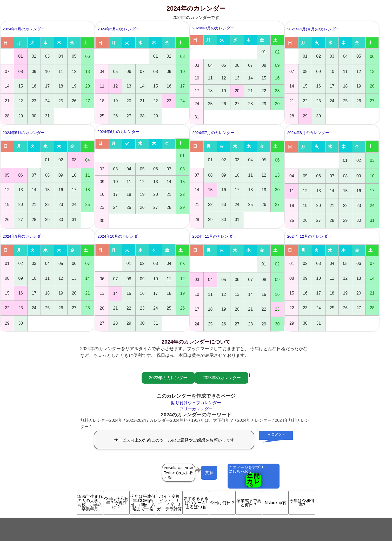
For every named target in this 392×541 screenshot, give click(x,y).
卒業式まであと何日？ (249, 503)
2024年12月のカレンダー (309, 236)
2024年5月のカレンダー (24, 133)
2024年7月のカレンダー (213, 133)
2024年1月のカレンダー (24, 29)
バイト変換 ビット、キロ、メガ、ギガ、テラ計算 (170, 503)
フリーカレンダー (196, 409)
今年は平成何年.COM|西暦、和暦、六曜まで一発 (143, 503)
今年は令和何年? (302, 503)
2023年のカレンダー (168, 378)
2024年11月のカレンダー (214, 236)
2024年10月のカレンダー (119, 236)
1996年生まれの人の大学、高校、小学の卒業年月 (90, 503)
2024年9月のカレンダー (24, 236)
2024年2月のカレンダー (118, 29)
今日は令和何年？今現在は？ (116, 503)
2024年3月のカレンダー (213, 28)
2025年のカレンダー (222, 378)
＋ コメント (276, 434)
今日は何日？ (222, 503)
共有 (209, 473)
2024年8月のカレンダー (308, 133)
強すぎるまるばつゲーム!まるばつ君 (196, 503)
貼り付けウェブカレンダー (196, 403)
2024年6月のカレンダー (118, 132)
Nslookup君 (275, 503)
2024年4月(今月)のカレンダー (313, 29)
